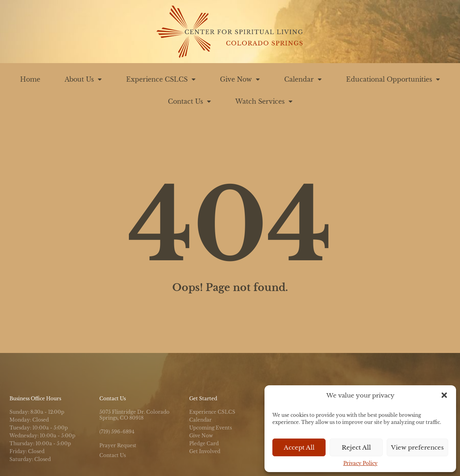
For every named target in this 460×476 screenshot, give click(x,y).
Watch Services (264, 101)
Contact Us (189, 101)
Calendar (303, 79)
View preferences (417, 447)
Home (30, 79)
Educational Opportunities (393, 79)
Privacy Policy (360, 463)
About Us (83, 79)
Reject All (356, 447)
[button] (444, 395)
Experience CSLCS (161, 79)
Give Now (240, 79)
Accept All (299, 447)
